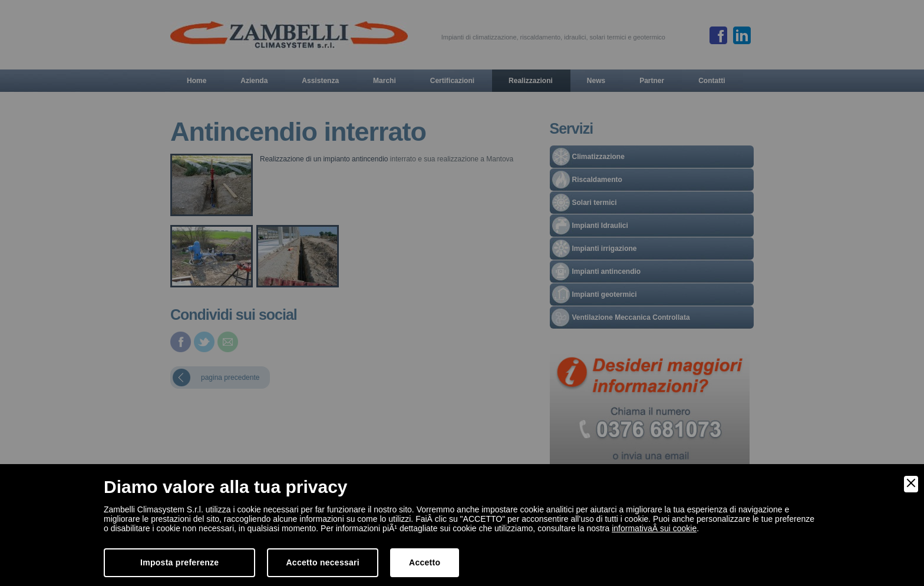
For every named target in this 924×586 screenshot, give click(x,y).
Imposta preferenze (179, 562)
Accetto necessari (323, 562)
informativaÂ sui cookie (654, 528)
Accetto (425, 562)
